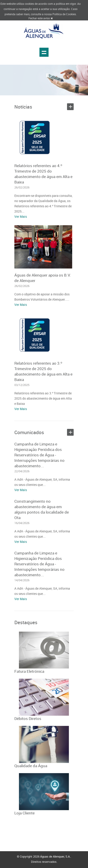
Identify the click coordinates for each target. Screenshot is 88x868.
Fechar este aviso (41, 18)
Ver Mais (21, 216)
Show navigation (44, 52)
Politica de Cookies (64, 14)
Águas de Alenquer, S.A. (55, 856)
